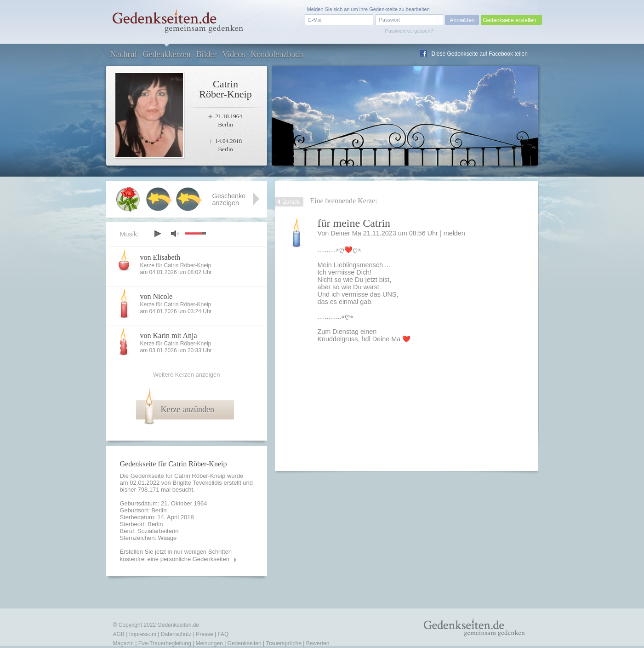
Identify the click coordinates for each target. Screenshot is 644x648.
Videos (234, 54)
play (157, 234)
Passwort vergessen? (409, 31)
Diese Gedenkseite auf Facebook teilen (480, 54)
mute (175, 233)
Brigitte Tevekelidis (197, 483)
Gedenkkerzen (166, 54)
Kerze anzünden (188, 409)
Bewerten (318, 643)
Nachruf (124, 54)
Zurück (292, 202)
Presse (204, 634)
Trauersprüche (284, 643)
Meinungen (209, 643)
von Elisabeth (160, 257)
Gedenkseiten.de (178, 625)
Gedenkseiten (245, 643)
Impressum (143, 634)
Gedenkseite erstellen (510, 20)
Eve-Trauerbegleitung (165, 643)
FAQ (223, 634)
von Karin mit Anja (169, 335)
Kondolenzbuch (277, 54)
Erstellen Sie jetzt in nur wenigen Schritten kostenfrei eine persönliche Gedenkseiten (176, 555)
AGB (119, 634)
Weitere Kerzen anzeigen (187, 375)
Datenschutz (176, 634)
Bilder (206, 54)
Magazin (123, 643)
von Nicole (157, 296)
